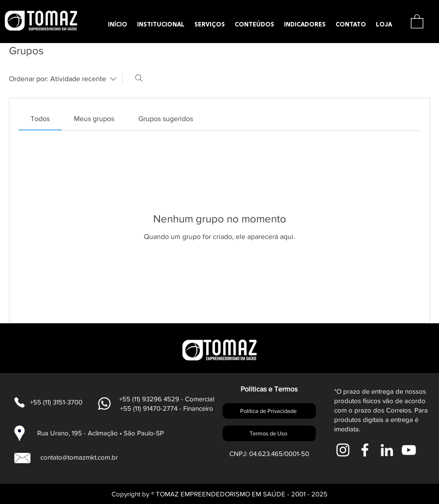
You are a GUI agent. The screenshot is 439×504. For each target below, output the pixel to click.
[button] (417, 21)
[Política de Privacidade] (269, 411)
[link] (40, 119)
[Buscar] (139, 78)
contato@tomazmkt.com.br (79, 457)
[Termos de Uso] (269, 433)
